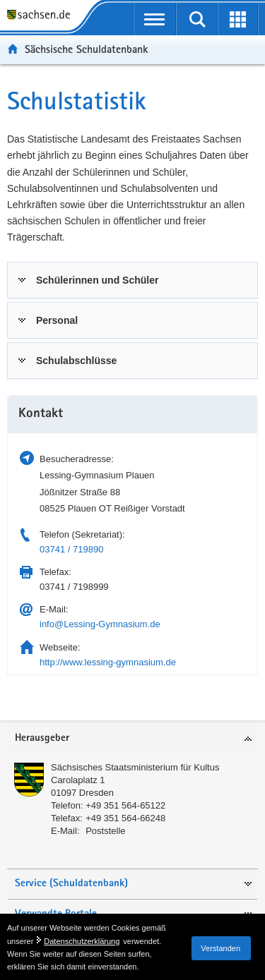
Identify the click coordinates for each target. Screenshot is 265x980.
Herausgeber (42, 738)
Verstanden (220, 948)
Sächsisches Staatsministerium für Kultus (135, 767)
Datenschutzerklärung (82, 941)
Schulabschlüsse (76, 361)
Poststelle (105, 831)
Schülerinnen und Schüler (97, 280)
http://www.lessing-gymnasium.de (108, 662)
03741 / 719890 (71, 549)
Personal (57, 320)
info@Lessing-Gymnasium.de (100, 624)
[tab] (132, 280)
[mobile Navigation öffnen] (155, 19)
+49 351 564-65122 (125, 805)
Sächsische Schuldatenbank (86, 49)
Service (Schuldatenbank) (71, 884)
